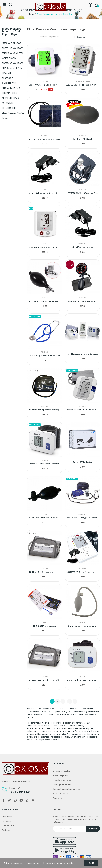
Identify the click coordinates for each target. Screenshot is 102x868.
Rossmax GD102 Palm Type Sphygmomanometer (82, 301)
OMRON (45, 460)
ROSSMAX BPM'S (10, 93)
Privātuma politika (61, 775)
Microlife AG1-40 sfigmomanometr (82, 518)
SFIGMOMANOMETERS (13, 53)
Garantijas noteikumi (62, 784)
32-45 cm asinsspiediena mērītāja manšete (45, 680)
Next (75, 701)
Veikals (56, 802)
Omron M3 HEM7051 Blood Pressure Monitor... (82, 410)
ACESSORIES (8, 103)
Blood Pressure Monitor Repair (13, 115)
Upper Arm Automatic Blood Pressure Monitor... (45, 85)
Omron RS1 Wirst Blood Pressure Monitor (45, 464)
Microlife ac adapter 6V (82, 247)
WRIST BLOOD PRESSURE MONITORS (13, 61)
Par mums (57, 798)
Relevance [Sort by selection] (87, 37)
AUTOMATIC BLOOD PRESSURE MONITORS (13, 45)
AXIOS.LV (45, 81)
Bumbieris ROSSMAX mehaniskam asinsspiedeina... (45, 301)
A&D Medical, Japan (82, 81)
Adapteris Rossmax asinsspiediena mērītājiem (45, 193)
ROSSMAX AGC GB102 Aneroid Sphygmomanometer (82, 193)
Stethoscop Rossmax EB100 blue (45, 355)
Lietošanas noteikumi (62, 771)
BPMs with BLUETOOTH (8, 75)
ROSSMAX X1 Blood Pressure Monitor (82, 572)
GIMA (45, 623)
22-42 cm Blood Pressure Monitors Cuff (45, 572)
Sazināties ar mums (61, 793)
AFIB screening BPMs (12, 68)
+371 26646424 (20, 792)
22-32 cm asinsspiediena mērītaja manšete (45, 410)
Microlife (82, 244)
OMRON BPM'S (9, 83)
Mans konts (7, 816)
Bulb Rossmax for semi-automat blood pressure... (45, 518)
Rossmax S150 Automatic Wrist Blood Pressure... (45, 247)
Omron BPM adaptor (82, 462)
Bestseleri (6, 830)
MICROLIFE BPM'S (10, 98)
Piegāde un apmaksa (62, 780)
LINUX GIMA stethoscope (45, 626)
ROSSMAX (45, 136)
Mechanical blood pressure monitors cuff (45, 139)
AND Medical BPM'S (11, 88)
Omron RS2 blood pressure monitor (82, 680)
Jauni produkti (8, 826)
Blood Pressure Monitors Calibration (82, 354)
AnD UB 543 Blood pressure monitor (82, 85)
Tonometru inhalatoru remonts (66, 789)
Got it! (91, 863)
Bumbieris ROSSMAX (82, 139)
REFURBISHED (9, 108)
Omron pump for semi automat (82, 626)
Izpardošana (7, 821)
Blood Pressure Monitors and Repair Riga (12, 32)
